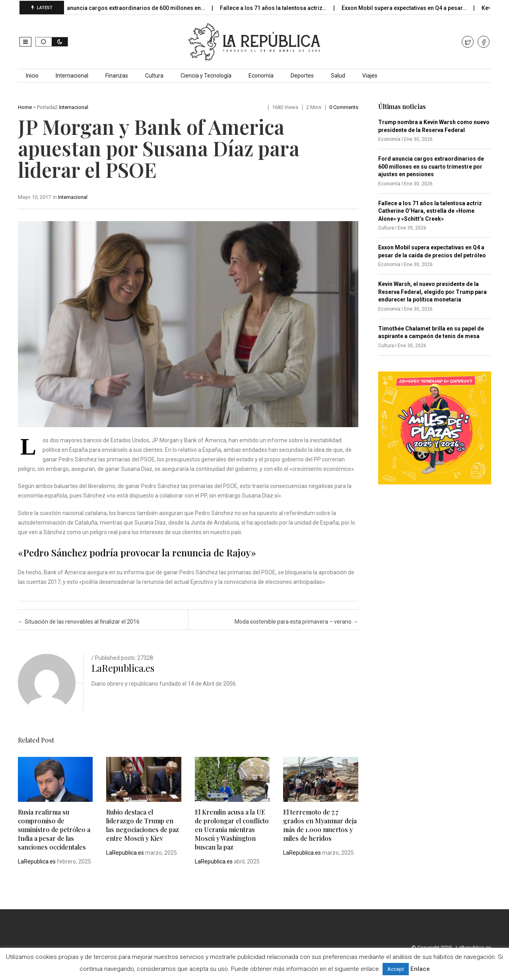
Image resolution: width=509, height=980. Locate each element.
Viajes (370, 76)
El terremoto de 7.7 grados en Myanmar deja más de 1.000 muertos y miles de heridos (320, 825)
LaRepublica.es (123, 668)
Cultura (154, 76)
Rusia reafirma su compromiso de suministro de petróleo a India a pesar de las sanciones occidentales (54, 829)
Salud (338, 76)
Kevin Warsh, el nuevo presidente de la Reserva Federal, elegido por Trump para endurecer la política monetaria (432, 292)
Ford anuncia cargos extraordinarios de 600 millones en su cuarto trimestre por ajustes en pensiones (431, 166)
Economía (261, 76)
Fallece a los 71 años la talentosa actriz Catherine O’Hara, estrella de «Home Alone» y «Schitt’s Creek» (430, 211)
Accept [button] (396, 969)
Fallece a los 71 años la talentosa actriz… (280, 8)
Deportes (302, 76)
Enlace (420, 969)
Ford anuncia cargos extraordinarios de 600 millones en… (136, 8)
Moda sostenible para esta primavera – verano (296, 622)
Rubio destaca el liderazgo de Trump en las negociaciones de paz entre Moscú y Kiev (143, 825)
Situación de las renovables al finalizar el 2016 (79, 622)
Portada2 (47, 107)
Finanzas (117, 76)
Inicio (32, 76)
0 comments (344, 107)
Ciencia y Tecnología (206, 76)
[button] (25, 42)
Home (25, 107)
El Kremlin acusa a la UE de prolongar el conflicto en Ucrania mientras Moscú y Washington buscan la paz (232, 829)
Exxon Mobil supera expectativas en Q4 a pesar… (411, 8)
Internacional (72, 76)
